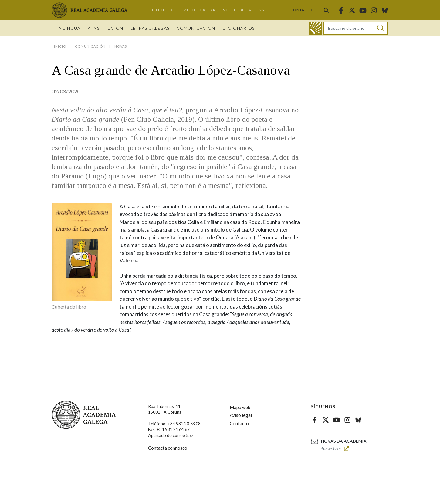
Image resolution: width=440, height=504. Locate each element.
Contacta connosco (168, 448)
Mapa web (240, 407)
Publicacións (249, 10)
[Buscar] (381, 28)
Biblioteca (161, 10)
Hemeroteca (192, 10)
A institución (105, 28)
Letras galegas (150, 28)
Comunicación (196, 28)
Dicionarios (239, 28)
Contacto (301, 10)
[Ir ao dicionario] (315, 28)
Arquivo (220, 10)
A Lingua (69, 28)
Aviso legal (241, 415)
